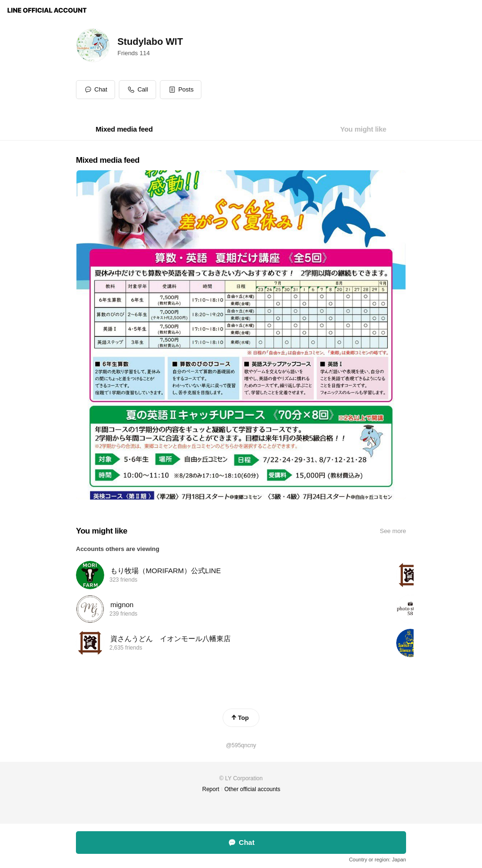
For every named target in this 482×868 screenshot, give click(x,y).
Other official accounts (253, 789)
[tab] (124, 129)
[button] (181, 90)
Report (211, 789)
